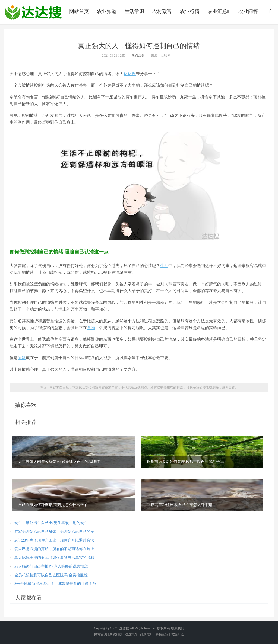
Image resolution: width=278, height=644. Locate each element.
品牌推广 (147, 634)
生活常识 (134, 11)
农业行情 (190, 11)
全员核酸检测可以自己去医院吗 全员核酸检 (51, 575)
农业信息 (33, 12)
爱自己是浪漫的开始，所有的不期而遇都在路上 (54, 549)
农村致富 (162, 11)
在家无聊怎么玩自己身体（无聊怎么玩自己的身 (54, 532)
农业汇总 (219, 11)
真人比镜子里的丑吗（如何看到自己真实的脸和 (54, 558)
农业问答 (250, 11)
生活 (164, 266)
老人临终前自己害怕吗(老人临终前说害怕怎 (51, 566)
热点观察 (138, 56)
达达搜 (130, 74)
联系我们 (178, 628)
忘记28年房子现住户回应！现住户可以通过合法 (54, 540)
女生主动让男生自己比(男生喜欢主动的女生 (51, 523)
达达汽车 (131, 634)
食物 (91, 328)
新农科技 (116, 634)
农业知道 (107, 11)
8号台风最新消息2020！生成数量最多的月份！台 (55, 584)
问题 (22, 358)
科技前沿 (162, 634)
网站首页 (79, 11)
